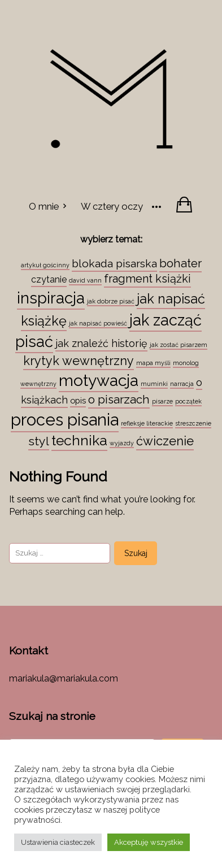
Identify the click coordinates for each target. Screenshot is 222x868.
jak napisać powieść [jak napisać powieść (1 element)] (98, 323)
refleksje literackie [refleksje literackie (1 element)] (147, 423)
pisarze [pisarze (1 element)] (162, 401)
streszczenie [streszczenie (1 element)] (193, 423)
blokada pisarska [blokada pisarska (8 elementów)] (114, 263)
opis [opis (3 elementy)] (78, 400)
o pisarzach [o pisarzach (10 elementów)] (119, 400)
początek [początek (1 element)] (188, 401)
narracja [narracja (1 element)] (182, 384)
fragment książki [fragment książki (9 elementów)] (147, 279)
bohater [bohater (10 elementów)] (180, 263)
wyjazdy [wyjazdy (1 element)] (122, 443)
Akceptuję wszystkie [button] (149, 842)
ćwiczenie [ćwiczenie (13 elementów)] (165, 441)
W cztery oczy (112, 206)
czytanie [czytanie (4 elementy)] (49, 279)
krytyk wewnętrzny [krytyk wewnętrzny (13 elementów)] (79, 361)
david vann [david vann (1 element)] (85, 280)
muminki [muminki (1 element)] (154, 384)
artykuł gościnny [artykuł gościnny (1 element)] (45, 265)
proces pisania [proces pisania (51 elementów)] (65, 420)
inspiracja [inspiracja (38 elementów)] (51, 298)
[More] (156, 206)
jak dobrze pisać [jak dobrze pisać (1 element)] (111, 301)
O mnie (44, 206)
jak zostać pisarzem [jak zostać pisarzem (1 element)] (179, 345)
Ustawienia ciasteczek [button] (58, 842)
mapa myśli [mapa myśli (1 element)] (153, 363)
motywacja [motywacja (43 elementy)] (99, 380)
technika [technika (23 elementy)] (79, 440)
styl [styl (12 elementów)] (39, 441)
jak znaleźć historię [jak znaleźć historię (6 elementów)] (101, 343)
